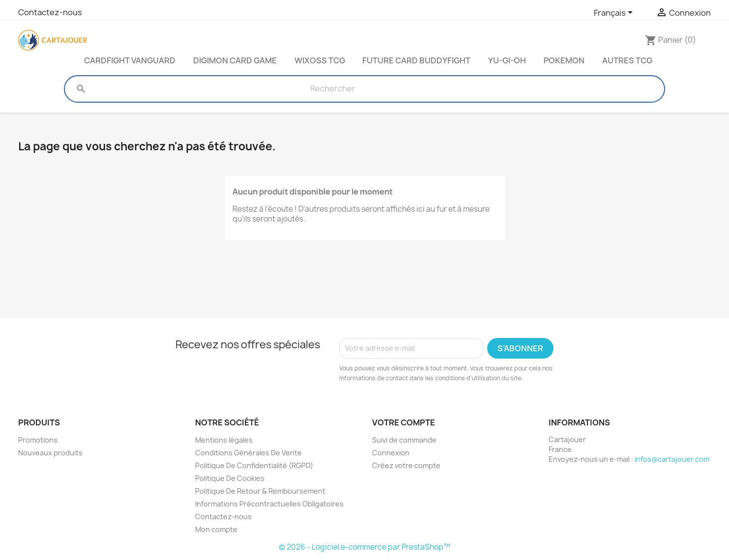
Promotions (38, 440)
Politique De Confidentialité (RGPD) (254, 465)
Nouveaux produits (50, 453)
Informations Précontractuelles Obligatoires (269, 504)
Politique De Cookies (230, 478)
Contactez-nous (50, 12)
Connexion (391, 453)
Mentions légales (224, 440)
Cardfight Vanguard (130, 60)
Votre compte (404, 422)
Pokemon (564, 60)
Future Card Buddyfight (416, 60)
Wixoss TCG (320, 60)
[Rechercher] (333, 89)
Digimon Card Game (235, 60)
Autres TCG (627, 60)
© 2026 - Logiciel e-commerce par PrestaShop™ (364, 547)
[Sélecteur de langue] (615, 13)
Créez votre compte (406, 465)
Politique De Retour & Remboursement (260, 491)
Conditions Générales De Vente (248, 453)
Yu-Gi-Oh (507, 60)
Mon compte (216, 529)
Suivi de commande (404, 440)
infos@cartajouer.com (672, 459)
